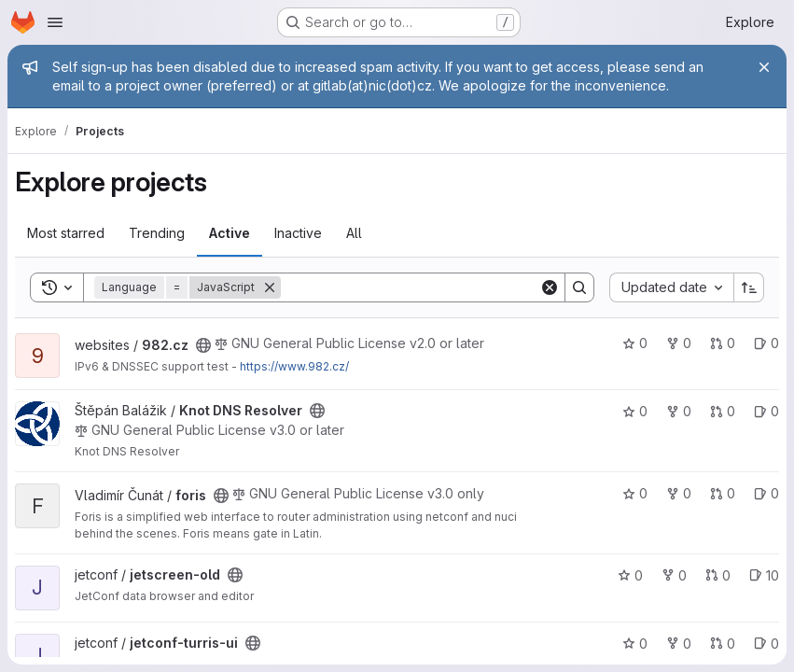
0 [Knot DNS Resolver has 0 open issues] (766, 411)
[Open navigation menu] (55, 22)
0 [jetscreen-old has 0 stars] (630, 575)
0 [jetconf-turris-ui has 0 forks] (679, 644)
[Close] (764, 67)
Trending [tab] (157, 233)
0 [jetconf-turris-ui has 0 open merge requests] (723, 644)
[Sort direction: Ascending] (749, 287)
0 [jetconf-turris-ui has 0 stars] (635, 644)
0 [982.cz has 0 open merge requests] (723, 343)
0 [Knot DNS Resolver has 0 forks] (679, 411)
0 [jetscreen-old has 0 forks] (674, 575)
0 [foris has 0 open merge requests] (723, 493)
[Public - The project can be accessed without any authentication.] (203, 345)
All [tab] (354, 233)
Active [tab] (230, 233)
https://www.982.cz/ (294, 366)
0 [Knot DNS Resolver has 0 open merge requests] (723, 411)
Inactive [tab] (298, 233)
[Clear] (550, 287)
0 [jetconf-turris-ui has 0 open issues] (766, 644)
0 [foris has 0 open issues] (766, 493)
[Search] (410, 287)
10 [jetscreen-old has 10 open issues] (764, 575)
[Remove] (270, 287)
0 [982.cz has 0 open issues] (766, 343)
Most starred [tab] (66, 233)
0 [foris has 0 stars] (635, 493)
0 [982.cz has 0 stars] (635, 343)
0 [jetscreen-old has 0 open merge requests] (718, 575)
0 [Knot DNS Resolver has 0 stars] (635, 411)
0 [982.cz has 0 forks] (679, 343)
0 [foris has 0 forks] (679, 493)
